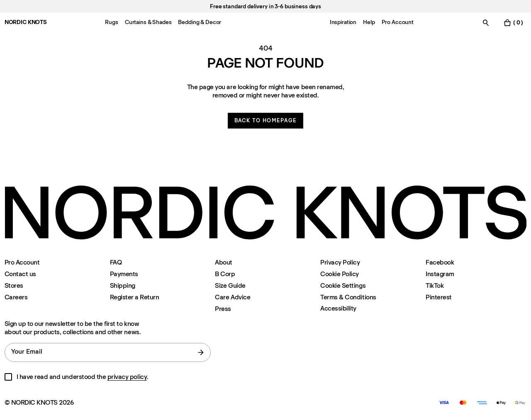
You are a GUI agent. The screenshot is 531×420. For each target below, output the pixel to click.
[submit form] (201, 352)
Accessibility (338, 308)
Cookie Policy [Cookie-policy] (340, 274)
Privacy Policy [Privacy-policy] (340, 262)
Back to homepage (266, 120)
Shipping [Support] (123, 285)
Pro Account (22, 262)
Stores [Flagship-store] (14, 285)
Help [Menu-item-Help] (369, 22)
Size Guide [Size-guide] (230, 285)
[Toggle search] (486, 23)
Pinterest (439, 297)
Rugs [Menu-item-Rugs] (111, 22)
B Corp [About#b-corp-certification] (225, 274)
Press (223, 309)
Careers (16, 297)
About (224, 262)
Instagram (440, 274)
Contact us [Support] (20, 274)
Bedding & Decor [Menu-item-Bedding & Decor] (200, 22)
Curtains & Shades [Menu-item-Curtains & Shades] (148, 22)
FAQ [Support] (116, 262)
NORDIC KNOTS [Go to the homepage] (26, 22)
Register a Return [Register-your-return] (135, 297)
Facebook (440, 262)
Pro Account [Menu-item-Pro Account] (398, 22)
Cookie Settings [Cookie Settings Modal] (343, 285)
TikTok (435, 285)
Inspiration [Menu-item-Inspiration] (343, 22)
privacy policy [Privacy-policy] (127, 377)
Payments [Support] (124, 274)
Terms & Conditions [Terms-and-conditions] (348, 297)
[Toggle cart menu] (513, 23)
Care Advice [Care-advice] (233, 297)
